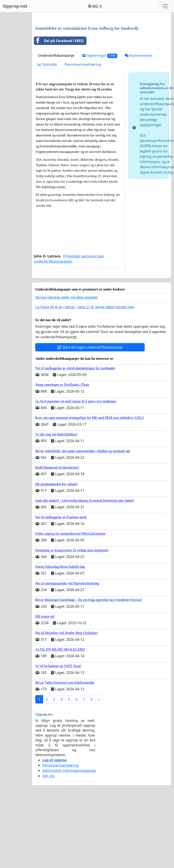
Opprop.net (15, 6)
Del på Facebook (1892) (59, 102)
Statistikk (47, 126)
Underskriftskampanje (56, 117)
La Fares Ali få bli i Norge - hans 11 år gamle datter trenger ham (85, 368)
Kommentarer (139, 117)
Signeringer (100, 117)
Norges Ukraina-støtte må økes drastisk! (67, 359)
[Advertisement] (99, 50)
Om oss (48, 837)
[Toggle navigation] (165, 6)
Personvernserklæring (83, 126)
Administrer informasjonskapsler (69, 832)
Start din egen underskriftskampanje (90, 409)
